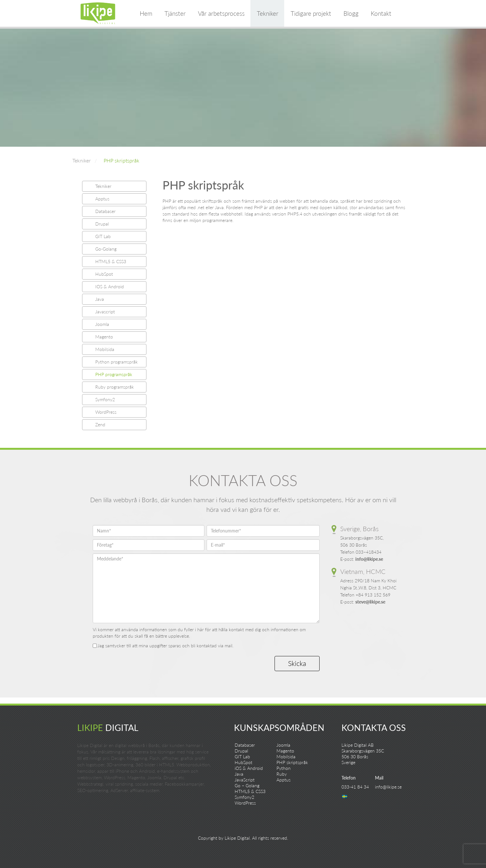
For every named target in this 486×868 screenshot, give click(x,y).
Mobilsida (105, 349)
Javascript (105, 312)
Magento (104, 337)
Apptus (102, 199)
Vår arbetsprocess (221, 13)
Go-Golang (106, 249)
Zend (100, 425)
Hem (146, 13)
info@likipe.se (369, 559)
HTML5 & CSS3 (111, 261)
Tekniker (268, 13)
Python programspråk (117, 362)
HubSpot (104, 274)
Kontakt (381, 13)
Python (284, 768)
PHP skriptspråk (121, 160)
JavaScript (245, 780)
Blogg (351, 13)
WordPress (106, 412)
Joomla (102, 324)
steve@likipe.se (370, 602)
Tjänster (175, 13)
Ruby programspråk (115, 387)
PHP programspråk (114, 374)
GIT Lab (103, 236)
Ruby (282, 774)
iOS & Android (249, 768)
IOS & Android (110, 286)
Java (100, 299)
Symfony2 (105, 399)
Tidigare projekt (311, 13)
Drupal (102, 224)
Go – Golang (247, 785)
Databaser (105, 211)
